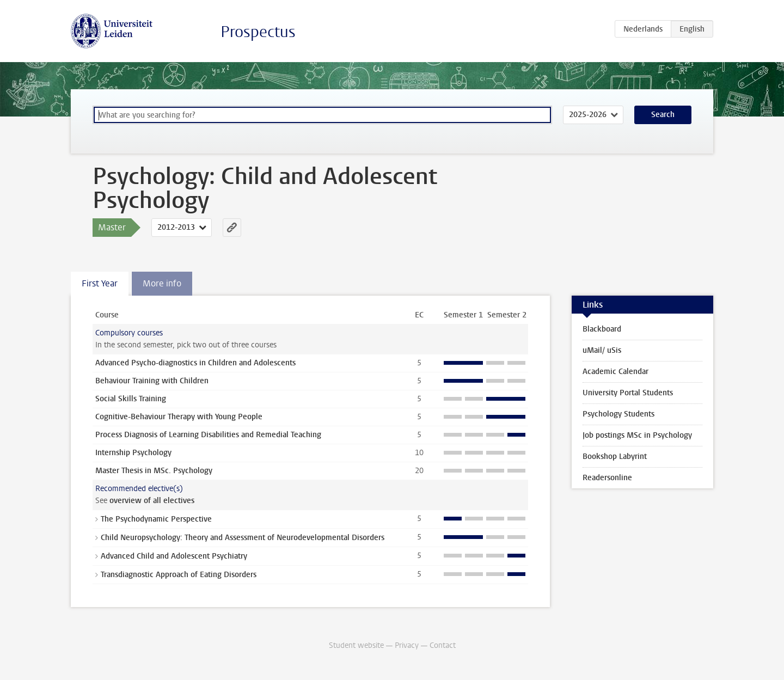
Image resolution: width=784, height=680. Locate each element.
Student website (356, 645)
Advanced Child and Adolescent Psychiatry (174, 556)
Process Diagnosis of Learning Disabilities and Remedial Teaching (208, 435)
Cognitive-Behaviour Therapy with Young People (179, 417)
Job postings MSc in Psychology (637, 435)
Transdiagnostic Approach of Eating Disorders (179, 575)
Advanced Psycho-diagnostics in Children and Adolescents (195, 363)
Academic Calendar (615, 372)
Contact (443, 645)
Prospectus (258, 32)
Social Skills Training (131, 399)
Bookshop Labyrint (615, 457)
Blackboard (602, 329)
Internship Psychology (133, 453)
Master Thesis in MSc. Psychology (154, 471)
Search (663, 115)
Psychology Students (618, 414)
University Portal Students (628, 393)
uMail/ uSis (602, 350)
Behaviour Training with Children (152, 381)
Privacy (407, 645)
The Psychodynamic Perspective (156, 519)
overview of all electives (152, 501)
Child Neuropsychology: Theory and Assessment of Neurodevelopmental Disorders (243, 538)
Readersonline (607, 478)
